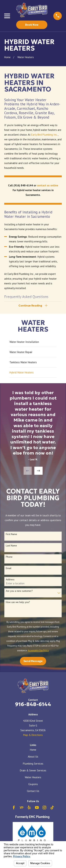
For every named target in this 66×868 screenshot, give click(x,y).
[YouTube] (37, 807)
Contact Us (33, 791)
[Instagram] (44, 807)
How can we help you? (18, 602)
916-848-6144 (33, 704)
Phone (9, 557)
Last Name (11, 546)
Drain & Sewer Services (33, 770)
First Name (11, 534)
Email (9, 568)
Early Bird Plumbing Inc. (44, 135)
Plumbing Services (33, 764)
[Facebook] (14, 807)
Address (10, 580)
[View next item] (38, 471)
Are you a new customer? (19, 591)
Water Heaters (33, 777)
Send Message (33, 661)
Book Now (32, 25)
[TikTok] (52, 807)
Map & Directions (33, 735)
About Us (33, 757)
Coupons (33, 784)
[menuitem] (33, 342)
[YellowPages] (22, 807)
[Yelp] (29, 807)
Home (33, 750)
